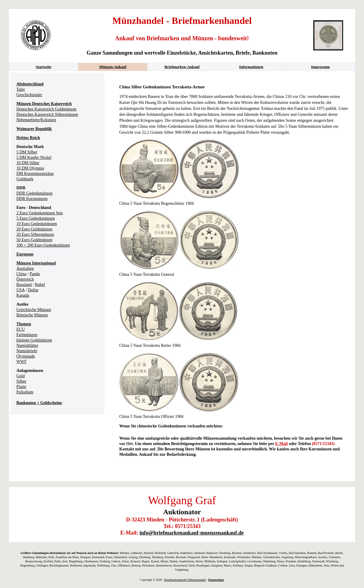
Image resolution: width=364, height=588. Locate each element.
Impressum (321, 67)
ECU (21, 329)
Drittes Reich (28, 138)
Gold (21, 376)
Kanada (23, 295)
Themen (24, 324)
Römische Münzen (32, 315)
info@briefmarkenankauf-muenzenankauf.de (192, 533)
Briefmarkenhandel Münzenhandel (185, 580)
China (21, 274)
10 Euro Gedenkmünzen (37, 224)
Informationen (251, 67)
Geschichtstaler (29, 95)
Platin (21, 387)
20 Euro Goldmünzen (34, 229)
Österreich (25, 279)
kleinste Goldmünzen (34, 340)
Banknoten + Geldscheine (39, 403)
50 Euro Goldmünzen (34, 240)
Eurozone (25, 254)
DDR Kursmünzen (32, 199)
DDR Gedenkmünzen (34, 193)
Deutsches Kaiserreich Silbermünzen (47, 114)
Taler (21, 89)
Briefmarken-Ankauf (182, 67)
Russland (24, 285)
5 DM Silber (27, 152)
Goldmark (25, 179)
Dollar (33, 290)
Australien (25, 268)
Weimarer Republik (34, 129)
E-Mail (281, 444)
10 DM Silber (28, 163)
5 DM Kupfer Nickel (34, 157)
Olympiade (26, 356)
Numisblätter (27, 345)
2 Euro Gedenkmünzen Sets (40, 213)
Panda (35, 274)
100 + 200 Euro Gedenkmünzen (43, 245)
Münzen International (36, 263)
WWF (21, 362)
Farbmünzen (27, 335)
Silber (21, 381)
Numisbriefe (27, 351)
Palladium (25, 392)
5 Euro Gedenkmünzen (36, 218)
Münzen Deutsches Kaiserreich (44, 104)
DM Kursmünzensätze (35, 174)
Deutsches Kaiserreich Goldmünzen (46, 109)
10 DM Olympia (30, 168)
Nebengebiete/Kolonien (36, 120)
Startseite (44, 67)
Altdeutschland (30, 84)
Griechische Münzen (34, 310)
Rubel (40, 285)
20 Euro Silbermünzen (35, 234)
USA (20, 290)
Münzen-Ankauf (113, 67)
